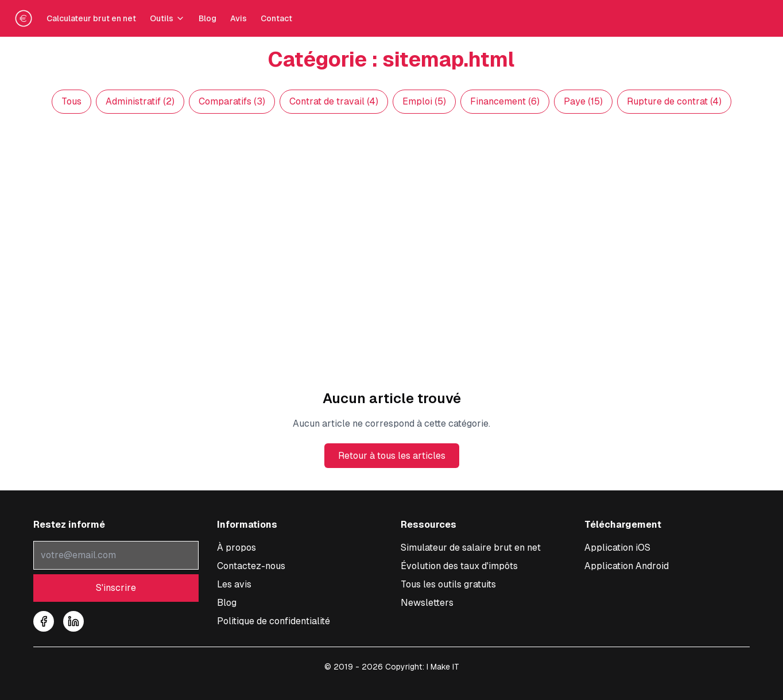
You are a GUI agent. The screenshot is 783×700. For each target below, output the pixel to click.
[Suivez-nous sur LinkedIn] (73, 621)
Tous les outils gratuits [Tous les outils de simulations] (448, 584)
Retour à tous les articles (392, 456)
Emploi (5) (424, 101)
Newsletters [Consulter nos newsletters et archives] (427, 603)
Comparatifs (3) (232, 101)
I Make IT (443, 667)
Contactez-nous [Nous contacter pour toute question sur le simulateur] (251, 566)
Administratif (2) (140, 101)
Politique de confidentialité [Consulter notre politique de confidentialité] (274, 621)
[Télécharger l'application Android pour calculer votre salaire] (627, 566)
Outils (167, 18)
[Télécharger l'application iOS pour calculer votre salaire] (617, 548)
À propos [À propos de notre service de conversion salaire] (237, 548)
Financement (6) (505, 101)
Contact (276, 18)
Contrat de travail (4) (334, 101)
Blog (208, 18)
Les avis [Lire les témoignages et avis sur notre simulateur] (234, 584)
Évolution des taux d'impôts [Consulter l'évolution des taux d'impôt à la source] (459, 566)
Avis (239, 18)
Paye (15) (583, 101)
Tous (71, 101)
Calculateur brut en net (91, 18)
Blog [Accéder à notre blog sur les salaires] (227, 603)
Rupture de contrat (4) (674, 101)
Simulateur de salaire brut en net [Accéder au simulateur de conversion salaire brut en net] (471, 548)
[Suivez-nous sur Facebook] (44, 621)
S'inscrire (116, 588)
